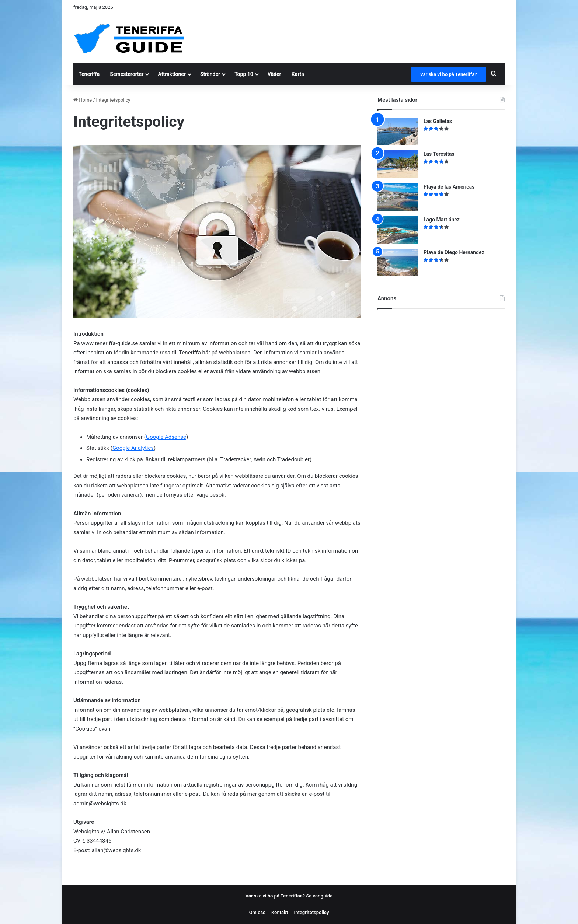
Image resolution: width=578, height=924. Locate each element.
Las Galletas (438, 121)
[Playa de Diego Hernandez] (398, 262)
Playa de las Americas (449, 187)
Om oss (257, 912)
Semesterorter (127, 74)
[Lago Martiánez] (398, 230)
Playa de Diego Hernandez (454, 252)
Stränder (210, 74)
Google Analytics (133, 448)
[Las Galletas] (398, 131)
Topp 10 (244, 74)
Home (83, 100)
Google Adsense (166, 437)
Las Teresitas (439, 154)
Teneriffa (89, 74)
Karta (298, 74)
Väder (274, 74)
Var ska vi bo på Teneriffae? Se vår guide (289, 896)
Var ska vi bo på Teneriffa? (449, 74)
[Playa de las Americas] (398, 197)
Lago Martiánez (442, 220)
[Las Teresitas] (398, 164)
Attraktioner (172, 74)
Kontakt (280, 912)
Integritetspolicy (311, 912)
